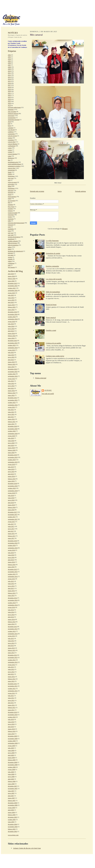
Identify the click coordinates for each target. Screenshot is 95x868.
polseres (10, 211)
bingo (10, 126)
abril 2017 (11, 531)
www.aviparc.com (13, 835)
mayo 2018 (11, 500)
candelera (11, 132)
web (9, 265)
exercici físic (12, 168)
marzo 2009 (11, 758)
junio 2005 (11, 822)
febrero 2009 (12, 760)
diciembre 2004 (12, 824)
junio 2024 (11, 326)
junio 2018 (11, 498)
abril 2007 (11, 796)
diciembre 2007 (12, 786)
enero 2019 (11, 481)
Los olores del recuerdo (54, 279)
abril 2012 (11, 674)
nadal (9, 198)
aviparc (48, 390)
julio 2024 (11, 324)
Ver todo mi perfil (48, 394)
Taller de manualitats (53, 292)
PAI (9, 202)
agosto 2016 (11, 550)
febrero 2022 (12, 393)
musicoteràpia (12, 196)
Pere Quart (11, 207)
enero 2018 (11, 510)
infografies (11, 184)
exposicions (11, 170)
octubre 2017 (12, 517)
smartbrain (11, 239)
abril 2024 (11, 331)
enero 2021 (11, 424)
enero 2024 (11, 338)
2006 (9, 63)
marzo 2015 (11, 591)
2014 (9, 79)
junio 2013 (11, 641)
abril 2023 (11, 360)
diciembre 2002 (12, 831)
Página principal (41, 378)
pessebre (10, 209)
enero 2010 (11, 734)
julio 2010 (11, 719)
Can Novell (11, 130)
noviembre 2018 (13, 486)
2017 (9, 85)
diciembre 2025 (12, 283)
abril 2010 (11, 727)
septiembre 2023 (13, 348)
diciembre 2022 (12, 369)
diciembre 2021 (12, 398)
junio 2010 (11, 722)
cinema (10, 138)
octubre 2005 (12, 819)
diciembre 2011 (12, 684)
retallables (11, 229)
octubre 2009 (12, 741)
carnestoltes (11, 134)
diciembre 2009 (12, 736)
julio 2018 (11, 495)
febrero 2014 (12, 622)
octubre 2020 (12, 431)
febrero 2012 (12, 679)
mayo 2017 (11, 529)
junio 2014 (11, 612)
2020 (9, 91)
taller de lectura (12, 243)
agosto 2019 (11, 464)
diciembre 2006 (12, 803)
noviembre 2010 (13, 715)
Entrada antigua (80, 191)
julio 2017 (11, 524)
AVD (9, 122)
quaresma (11, 219)
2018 (9, 87)
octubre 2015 (12, 574)
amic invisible (12, 112)
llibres (10, 186)
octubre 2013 (12, 631)
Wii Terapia (11, 267)
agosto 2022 (11, 379)
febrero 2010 (12, 731)
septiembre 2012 (13, 662)
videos (10, 261)
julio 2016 (11, 553)
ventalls (10, 259)
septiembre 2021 (13, 405)
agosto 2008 (11, 769)
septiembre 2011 (13, 691)
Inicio (60, 191)
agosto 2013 (11, 636)
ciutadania (11, 140)
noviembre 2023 (13, 343)
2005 (9, 61)
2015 (9, 81)
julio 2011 (11, 696)
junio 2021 (11, 412)
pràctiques (11, 215)
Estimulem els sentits (53, 253)
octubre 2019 (12, 460)
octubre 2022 (12, 374)
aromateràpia (12, 118)
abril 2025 (11, 302)
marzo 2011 (11, 705)
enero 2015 (11, 595)
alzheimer (11, 109)
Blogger (65, 229)
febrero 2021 (12, 422)
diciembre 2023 (12, 340)
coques (10, 150)
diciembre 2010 (12, 712)
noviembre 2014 (13, 600)
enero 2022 (11, 395)
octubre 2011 (12, 688)
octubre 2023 (12, 345)
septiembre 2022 (13, 376)
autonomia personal (14, 120)
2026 (9, 103)
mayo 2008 (11, 777)
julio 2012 (11, 667)
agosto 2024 (11, 321)
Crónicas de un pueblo (53, 343)
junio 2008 (11, 774)
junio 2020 (11, 441)
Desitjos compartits (52, 266)
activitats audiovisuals (14, 107)
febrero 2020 (12, 450)
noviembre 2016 (13, 543)
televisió (10, 253)
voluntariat (11, 263)
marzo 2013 (11, 648)
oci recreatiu (12, 201)
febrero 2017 (12, 536)
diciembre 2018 (12, 483)
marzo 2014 (11, 619)
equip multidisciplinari (14, 164)
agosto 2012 (11, 665)
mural (10, 194)
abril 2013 (11, 646)
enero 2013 (11, 653)
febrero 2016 (12, 565)
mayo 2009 (11, 753)
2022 (9, 95)
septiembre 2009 (13, 743)
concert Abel (12, 142)
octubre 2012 (12, 660)
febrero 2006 (12, 815)
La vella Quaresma (52, 241)
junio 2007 (11, 791)
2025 (9, 101)
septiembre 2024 (13, 319)
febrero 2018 (12, 507)
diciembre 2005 (12, 817)
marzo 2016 (11, 562)
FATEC (10, 174)
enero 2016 (11, 567)
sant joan (11, 233)
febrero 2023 (12, 364)
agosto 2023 (11, 350)
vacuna (10, 257)
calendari (11, 128)
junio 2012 (11, 669)
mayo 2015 (11, 586)
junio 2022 (11, 383)
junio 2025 (11, 298)
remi (9, 227)
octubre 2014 (12, 603)
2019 (9, 89)
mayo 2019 (11, 472)
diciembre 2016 (12, 541)
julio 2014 (11, 610)
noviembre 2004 (13, 827)
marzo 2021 (11, 419)
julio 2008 (11, 772)
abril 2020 (11, 445)
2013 (9, 77)
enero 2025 (11, 310)
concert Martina (13, 144)
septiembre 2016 (13, 548)
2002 (9, 55)
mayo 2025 (11, 300)
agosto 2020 (11, 436)
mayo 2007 (11, 793)
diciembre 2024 (12, 312)
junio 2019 (11, 469)
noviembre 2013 (13, 629)
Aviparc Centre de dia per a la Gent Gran (27, 848)
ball (9, 124)
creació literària (12, 154)
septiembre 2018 (13, 491)
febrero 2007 (12, 800)
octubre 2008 (12, 767)
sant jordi (11, 235)
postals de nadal (13, 213)
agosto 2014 (11, 607)
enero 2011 (11, 710)
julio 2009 (11, 748)
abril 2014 (11, 617)
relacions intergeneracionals (16, 223)
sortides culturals (13, 241)
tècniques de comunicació (15, 251)
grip (9, 180)
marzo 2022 (11, 391)
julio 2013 (11, 638)
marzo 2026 (11, 276)
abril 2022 (11, 388)
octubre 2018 (12, 488)
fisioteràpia (11, 176)
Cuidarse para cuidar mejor (55, 356)
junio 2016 (11, 555)
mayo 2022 (11, 386)
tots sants (11, 255)
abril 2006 (11, 810)
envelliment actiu (13, 162)
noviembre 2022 (13, 372)
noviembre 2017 (13, 514)
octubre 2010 (12, 717)
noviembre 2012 (13, 657)
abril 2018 (11, 503)
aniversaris (11, 116)
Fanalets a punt (51, 330)
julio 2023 (11, 352)
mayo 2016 (11, 557)
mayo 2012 (11, 672)
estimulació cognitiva (14, 166)
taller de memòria (13, 245)
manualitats (11, 188)
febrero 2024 (12, 336)
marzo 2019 (11, 476)
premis (10, 217)
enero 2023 (11, 367)
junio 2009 (11, 750)
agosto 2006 (11, 808)
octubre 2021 (12, 402)
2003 (9, 57)
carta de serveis (12, 136)
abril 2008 (11, 779)
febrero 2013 (12, 650)
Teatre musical (51, 318)
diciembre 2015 (12, 569)
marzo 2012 (11, 677)
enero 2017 (11, 538)
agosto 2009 (11, 746)
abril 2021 (11, 417)
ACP (9, 105)
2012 (9, 75)
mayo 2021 (11, 414)
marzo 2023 (11, 362)
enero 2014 (11, 624)
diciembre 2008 (12, 762)
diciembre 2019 (12, 455)
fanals (10, 172)
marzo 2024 (11, 333)
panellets (11, 205)
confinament (12, 146)
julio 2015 (11, 581)
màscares (11, 190)
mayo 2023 (11, 357)
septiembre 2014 (13, 605)
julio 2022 (11, 381)
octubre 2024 (12, 317)
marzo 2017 (11, 533)
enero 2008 (11, 784)
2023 (9, 97)
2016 (9, 83)
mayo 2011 (11, 700)
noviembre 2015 (13, 572)
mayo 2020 (11, 443)
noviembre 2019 (13, 457)
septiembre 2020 (13, 433)
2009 (9, 69)
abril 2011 (11, 703)
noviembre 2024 (13, 314)
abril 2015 (11, 588)
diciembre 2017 (12, 512)
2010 (9, 71)
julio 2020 (11, 438)
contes (10, 148)
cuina (9, 156)
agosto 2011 (11, 693)
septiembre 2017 (13, 519)
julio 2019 (11, 467)
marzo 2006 (11, 812)
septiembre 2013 (13, 634)
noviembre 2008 (13, 765)
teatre (10, 249)
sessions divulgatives (14, 237)
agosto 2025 (11, 293)
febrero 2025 (12, 307)
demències (11, 158)
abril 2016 (11, 560)
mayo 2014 (11, 615)
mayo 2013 (11, 643)
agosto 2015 (11, 579)
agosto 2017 (11, 522)
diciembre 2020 (12, 426)
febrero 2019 (12, 479)
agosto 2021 (11, 407)
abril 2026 (11, 274)
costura (10, 152)
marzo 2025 (11, 305)
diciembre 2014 (12, 598)
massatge (11, 192)
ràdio (9, 221)
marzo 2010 (11, 729)
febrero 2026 (12, 279)
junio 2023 (11, 355)
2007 (9, 65)
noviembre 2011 (13, 686)
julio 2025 (11, 295)
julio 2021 (11, 410)
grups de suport (12, 182)
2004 (9, 59)
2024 (9, 99)
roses (9, 231)
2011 (9, 73)
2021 (9, 93)
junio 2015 (11, 584)
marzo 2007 (11, 798)
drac (9, 160)
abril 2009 (11, 755)
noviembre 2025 (13, 286)
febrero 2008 (12, 781)
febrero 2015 (12, 593)
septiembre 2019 (13, 462)
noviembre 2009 (13, 739)
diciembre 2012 (12, 655)
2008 (9, 67)
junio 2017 (11, 526)
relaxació (11, 225)
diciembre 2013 (12, 626)
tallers (10, 247)
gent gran (11, 178)
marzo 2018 (11, 505)
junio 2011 (11, 698)
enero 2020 (11, 452)
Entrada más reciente (37, 191)
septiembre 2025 (13, 290)
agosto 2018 (11, 493)
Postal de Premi (51, 305)
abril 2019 (11, 474)
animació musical (13, 113)
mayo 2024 (11, 329)
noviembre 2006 (13, 805)
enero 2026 (11, 281)
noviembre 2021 (13, 400)
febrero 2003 (12, 829)
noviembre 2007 (13, 788)
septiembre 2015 (13, 576)
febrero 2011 (12, 707)
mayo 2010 (11, 724)
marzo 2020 (11, 448)
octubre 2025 (12, 288)
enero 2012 (11, 681)
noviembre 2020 (13, 429)
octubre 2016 (12, 545)
